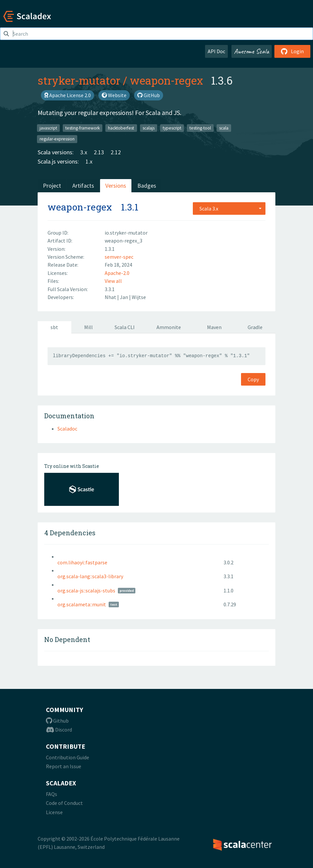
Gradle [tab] (255, 327)
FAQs (52, 794)
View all (113, 281)
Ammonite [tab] (169, 327)
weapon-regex (166, 80)
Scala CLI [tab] (125, 327)
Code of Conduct (64, 803)
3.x (84, 152)
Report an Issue (64, 766)
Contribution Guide (68, 757)
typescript (172, 128)
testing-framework (83, 128)
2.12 (116, 152)
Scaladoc (67, 429)
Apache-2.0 (117, 273)
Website (114, 95)
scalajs (149, 128)
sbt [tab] (54, 327)
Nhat (111, 297)
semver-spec (119, 257)
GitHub (149, 95)
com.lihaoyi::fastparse (82, 562)
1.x (89, 161)
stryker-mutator (79, 80)
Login (292, 51)
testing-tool (200, 128)
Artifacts (83, 186)
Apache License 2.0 (68, 95)
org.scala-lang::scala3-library (90, 576)
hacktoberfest (121, 128)
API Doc (216, 51)
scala (224, 128)
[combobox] (229, 208)
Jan (124, 297)
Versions (116, 186)
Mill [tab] (88, 327)
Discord (59, 730)
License (54, 812)
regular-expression (57, 139)
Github (57, 721)
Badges (147, 186)
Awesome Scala (252, 51)
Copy (253, 379)
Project (52, 186)
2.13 (99, 152)
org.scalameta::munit (82, 604)
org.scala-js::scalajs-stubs (86, 590)
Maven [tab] (214, 327)
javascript (48, 128)
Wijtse (139, 297)
